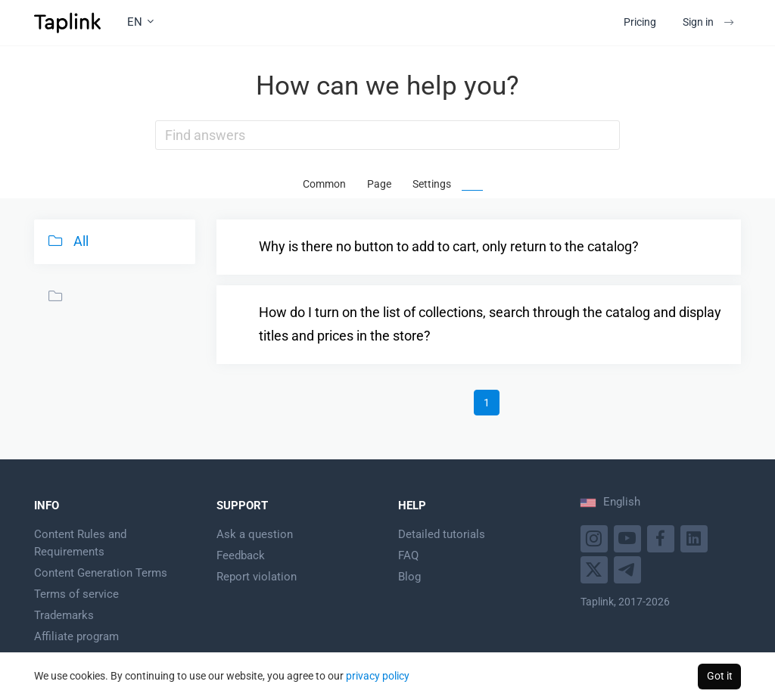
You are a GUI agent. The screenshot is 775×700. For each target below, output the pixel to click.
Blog (409, 577)
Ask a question (255, 534)
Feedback (241, 555)
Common (324, 184)
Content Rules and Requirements (80, 543)
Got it (720, 676)
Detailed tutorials (442, 534)
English (610, 502)
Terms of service (76, 594)
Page (379, 184)
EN (140, 22)
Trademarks (64, 615)
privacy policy (378, 676)
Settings (432, 184)
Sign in (708, 22)
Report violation (257, 577)
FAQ (408, 555)
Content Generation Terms (101, 573)
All (67, 241)
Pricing (640, 22)
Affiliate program (76, 636)
